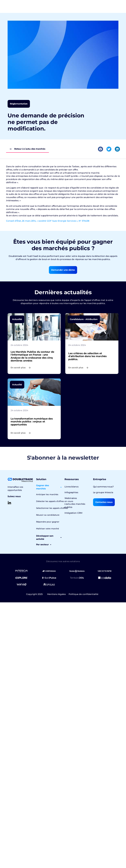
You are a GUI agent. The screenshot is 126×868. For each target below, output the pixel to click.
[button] (100, 149)
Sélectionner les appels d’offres (52, 508)
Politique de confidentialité (83, 594)
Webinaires (71, 498)
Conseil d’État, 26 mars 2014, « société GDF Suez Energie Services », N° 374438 (48, 221)
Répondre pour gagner (48, 522)
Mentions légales (56, 594)
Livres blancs (72, 487)
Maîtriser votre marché (48, 529)
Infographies (71, 492)
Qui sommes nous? (103, 487)
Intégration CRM (73, 513)
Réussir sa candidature (48, 515)
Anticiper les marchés (47, 494)
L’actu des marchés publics (75, 506)
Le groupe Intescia (103, 492)
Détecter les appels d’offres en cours (55, 501)
